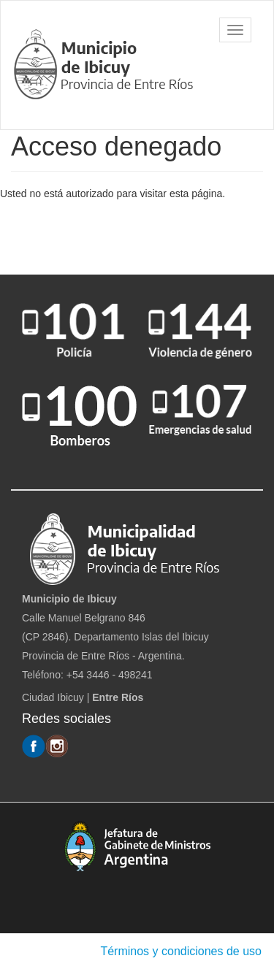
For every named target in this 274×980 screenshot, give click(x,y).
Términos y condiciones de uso (181, 951)
